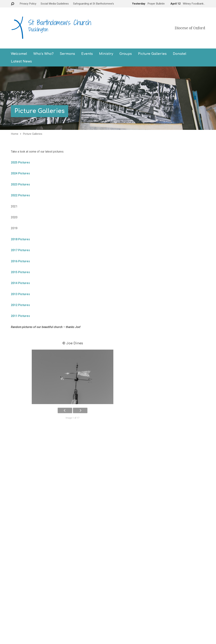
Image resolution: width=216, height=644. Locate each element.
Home (15, 134)
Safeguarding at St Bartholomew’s (93, 4)
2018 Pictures (20, 239)
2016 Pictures (20, 261)
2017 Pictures (20, 250)
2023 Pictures (20, 184)
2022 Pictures (20, 195)
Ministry (106, 54)
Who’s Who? (43, 54)
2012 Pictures (20, 305)
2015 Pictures (20, 272)
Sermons (67, 54)
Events (87, 54)
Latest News (21, 61)
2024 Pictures (21, 173)
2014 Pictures (20, 283)
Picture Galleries (152, 54)
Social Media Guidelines (55, 4)
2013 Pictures (20, 294)
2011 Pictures (20, 316)
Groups (126, 54)
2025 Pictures (20, 162)
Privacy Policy (28, 4)
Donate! (180, 54)
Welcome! (19, 54)
